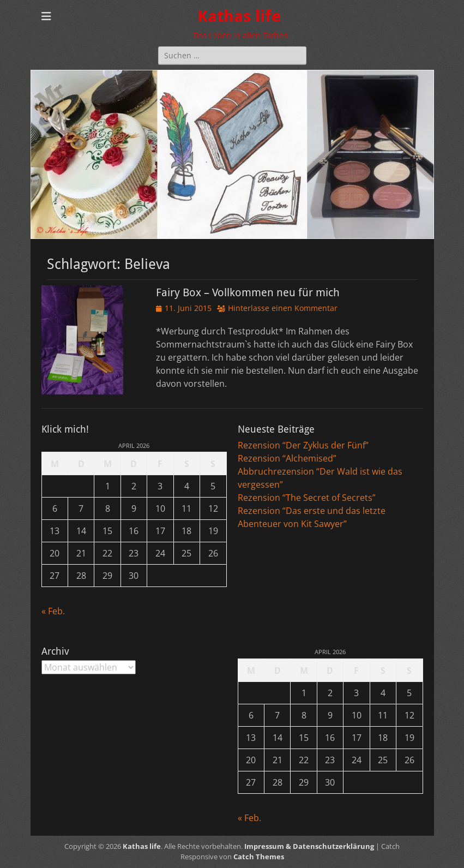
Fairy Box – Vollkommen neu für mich (248, 292)
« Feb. (53, 611)
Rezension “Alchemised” (287, 458)
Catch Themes (259, 857)
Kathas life (239, 16)
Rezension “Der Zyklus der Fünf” (303, 445)
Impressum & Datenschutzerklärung (309, 846)
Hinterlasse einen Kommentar (283, 308)
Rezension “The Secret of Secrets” (307, 498)
